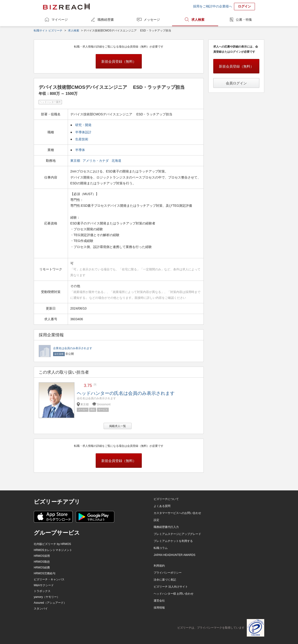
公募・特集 (244, 20)
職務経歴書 (106, 20)
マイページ (60, 20)
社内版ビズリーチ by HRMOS (52, 544)
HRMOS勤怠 (42, 562)
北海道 (117, 161)
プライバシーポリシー (168, 573)
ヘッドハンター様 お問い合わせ (174, 594)
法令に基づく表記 (165, 580)
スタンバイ (41, 609)
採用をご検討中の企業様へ (213, 6)
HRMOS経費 (42, 568)
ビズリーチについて (166, 499)
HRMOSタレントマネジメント (53, 550)
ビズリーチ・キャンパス (49, 579)
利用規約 (159, 566)
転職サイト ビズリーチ (48, 31)
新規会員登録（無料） (119, 61)
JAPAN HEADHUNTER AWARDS (174, 555)
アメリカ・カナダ (96, 161)
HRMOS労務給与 (45, 573)
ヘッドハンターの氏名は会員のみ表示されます (126, 393)
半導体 (80, 150)
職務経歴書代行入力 (166, 527)
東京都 (76, 161)
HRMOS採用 (42, 556)
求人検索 (198, 20)
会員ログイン (236, 83)
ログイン (244, 6)
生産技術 (82, 139)
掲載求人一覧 (118, 426)
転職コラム (161, 548)
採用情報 (159, 608)
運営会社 (159, 601)
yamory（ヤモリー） (47, 597)
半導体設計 (83, 132)
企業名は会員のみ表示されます (73, 348)
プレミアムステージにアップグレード (177, 534)
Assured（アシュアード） (50, 603)
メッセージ (152, 20)
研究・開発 (83, 125)
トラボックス (42, 591)
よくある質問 (162, 506)
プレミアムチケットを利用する (173, 541)
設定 (156, 520)
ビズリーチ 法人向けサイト (171, 587)
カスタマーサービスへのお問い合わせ (177, 513)
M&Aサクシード (44, 585)
